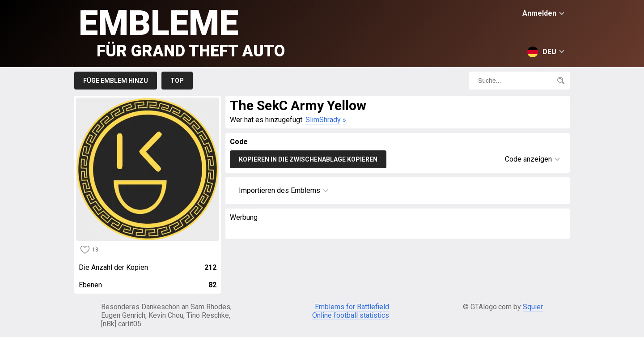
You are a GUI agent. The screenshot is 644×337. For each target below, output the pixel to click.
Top (177, 81)
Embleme (182, 32)
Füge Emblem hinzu (116, 81)
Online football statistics (351, 315)
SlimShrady (323, 120)
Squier (533, 307)
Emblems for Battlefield (352, 307)
